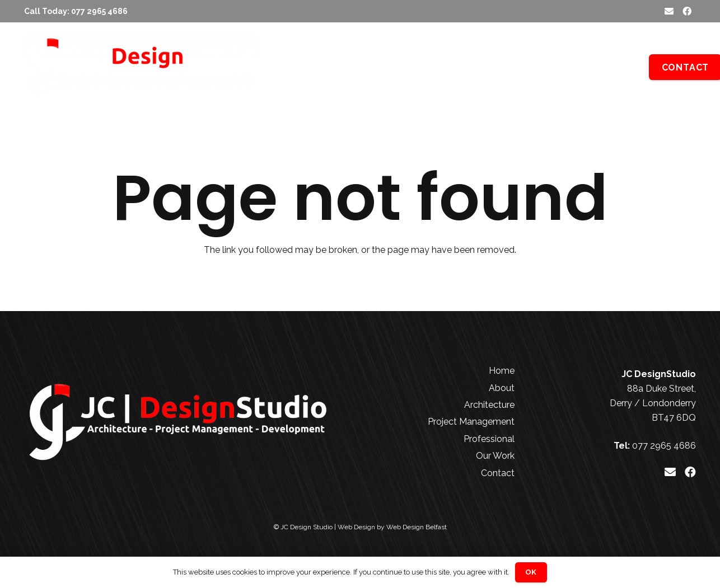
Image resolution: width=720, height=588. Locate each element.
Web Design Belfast (417, 527)
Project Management (471, 422)
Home (502, 371)
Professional (489, 439)
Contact (498, 473)
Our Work (495, 456)
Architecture (489, 405)
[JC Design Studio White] (141, 67)
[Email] (669, 11)
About (502, 388)
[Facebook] (687, 11)
